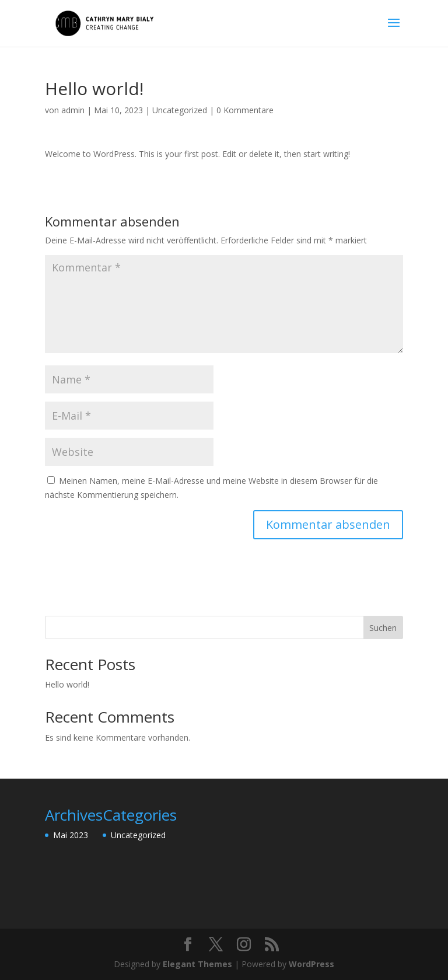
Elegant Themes (197, 964)
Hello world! (67, 684)
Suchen (383, 628)
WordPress (311, 964)
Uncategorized (180, 110)
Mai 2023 (71, 835)
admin (73, 110)
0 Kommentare (245, 110)
